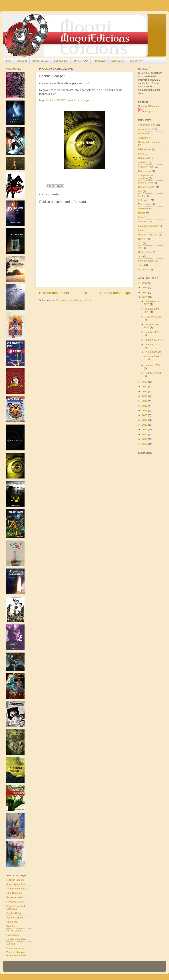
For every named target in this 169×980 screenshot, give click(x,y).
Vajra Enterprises (16, 948)
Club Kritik (12, 922)
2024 (145, 292)
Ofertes (142, 239)
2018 (145, 401)
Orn (140, 243)
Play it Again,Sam (16, 884)
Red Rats (11, 926)
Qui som (22, 61)
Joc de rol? (136, 61)
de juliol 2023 (152, 332)
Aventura (143, 138)
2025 (145, 288)
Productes (100, 61)
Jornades (143, 222)
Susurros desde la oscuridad (16, 907)
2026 (145, 283)
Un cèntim (144, 269)
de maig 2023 (152, 345)
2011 (145, 434)
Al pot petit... (145, 129)
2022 (145, 382)
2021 (145, 387)
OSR (141, 248)
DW (140, 191)
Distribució (118, 61)
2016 (145, 410)
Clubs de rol (145, 171)
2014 (145, 420)
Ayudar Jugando (15, 918)
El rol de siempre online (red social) (16, 954)
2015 (145, 415)
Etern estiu (144, 204)
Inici (9, 61)
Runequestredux (15, 897)
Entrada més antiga (115, 293)
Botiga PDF (61, 61)
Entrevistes (144, 200)
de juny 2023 (152, 340)
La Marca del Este (16, 939)
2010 (145, 439)
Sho (140, 256)
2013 (145, 425)
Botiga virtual (40, 61)
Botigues (143, 158)
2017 (145, 406)
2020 (145, 391)
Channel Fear (146, 167)
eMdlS (142, 196)
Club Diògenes (14, 893)
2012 (145, 430)
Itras (140, 217)
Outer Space (145, 252)
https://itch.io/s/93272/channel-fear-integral (65, 100)
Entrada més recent (54, 293)
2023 (145, 297)
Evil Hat (11, 944)
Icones (142, 213)
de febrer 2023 (153, 373)
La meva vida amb (148, 226)
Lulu (140, 230)
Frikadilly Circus (15, 902)
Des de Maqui (146, 183)
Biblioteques (145, 149)
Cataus (142, 162)
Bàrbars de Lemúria (149, 142)
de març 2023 (152, 365)
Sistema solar (146, 261)
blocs (141, 154)
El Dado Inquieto (15, 880)
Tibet (141, 265)
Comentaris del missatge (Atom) (74, 300)
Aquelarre (143, 133)
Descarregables (147, 187)
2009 (145, 444)
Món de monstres (148, 235)
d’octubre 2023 (153, 317)
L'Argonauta (13, 935)
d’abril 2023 (152, 352)
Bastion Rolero (14, 913)
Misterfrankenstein (16, 889)
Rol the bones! (14, 931)
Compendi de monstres (145, 177)
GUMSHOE (144, 209)
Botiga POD (81, 61)
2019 (145, 396)
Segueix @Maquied (149, 106)
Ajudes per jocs (146, 125)
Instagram (146, 111)
